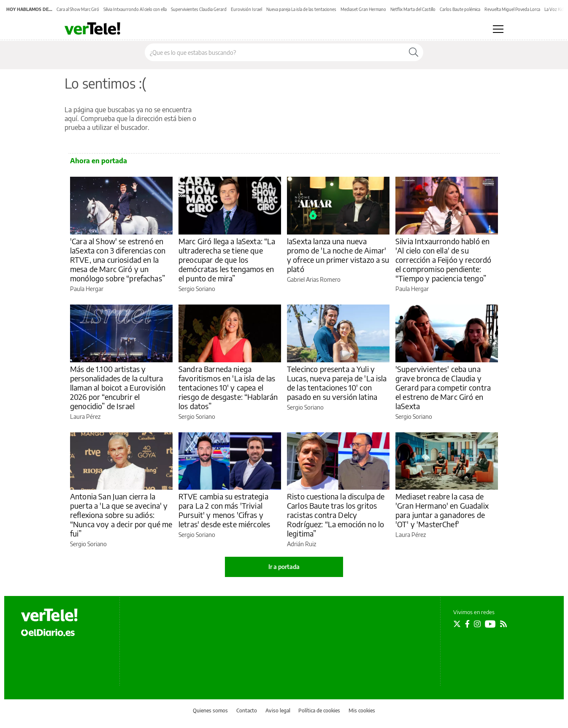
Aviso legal (278, 710)
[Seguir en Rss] (503, 624)
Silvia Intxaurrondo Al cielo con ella (135, 9)
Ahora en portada (99, 161)
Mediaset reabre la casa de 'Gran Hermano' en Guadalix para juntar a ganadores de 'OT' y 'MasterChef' (442, 510)
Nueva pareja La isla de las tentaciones (301, 9)
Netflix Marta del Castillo (413, 9)
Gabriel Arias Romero (314, 279)
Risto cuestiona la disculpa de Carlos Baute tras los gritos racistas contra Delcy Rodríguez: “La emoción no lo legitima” (336, 515)
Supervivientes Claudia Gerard (199, 9)
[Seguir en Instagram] (477, 624)
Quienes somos (210, 710)
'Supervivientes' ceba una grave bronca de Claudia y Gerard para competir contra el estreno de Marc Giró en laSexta (443, 387)
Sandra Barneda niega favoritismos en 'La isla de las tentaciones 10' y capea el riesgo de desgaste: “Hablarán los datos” (228, 387)
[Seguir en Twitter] (457, 624)
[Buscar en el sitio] (275, 52)
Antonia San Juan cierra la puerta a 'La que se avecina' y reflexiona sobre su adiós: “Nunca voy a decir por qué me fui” (121, 515)
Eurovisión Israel (246, 9)
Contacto (247, 710)
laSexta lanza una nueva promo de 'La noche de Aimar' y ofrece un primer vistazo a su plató (338, 255)
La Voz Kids (555, 9)
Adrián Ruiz (302, 544)
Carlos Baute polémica (460, 9)
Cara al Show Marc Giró (78, 9)
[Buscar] (414, 52)
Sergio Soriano (197, 289)
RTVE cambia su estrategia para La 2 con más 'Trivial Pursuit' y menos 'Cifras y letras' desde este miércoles (224, 510)
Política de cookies (319, 710)
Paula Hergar (87, 289)
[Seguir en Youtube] (490, 624)
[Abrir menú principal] (498, 29)
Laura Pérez (85, 417)
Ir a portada (284, 567)
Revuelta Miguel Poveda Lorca (512, 9)
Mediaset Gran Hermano (363, 9)
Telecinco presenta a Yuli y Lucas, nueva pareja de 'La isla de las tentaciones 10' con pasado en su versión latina (337, 383)
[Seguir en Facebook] (467, 624)
